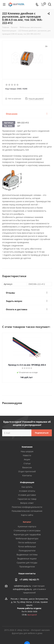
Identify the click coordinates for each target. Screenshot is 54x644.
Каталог (27, 522)
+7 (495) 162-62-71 (29, 580)
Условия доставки (27, 495)
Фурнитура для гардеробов (27, 534)
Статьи (27, 463)
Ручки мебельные (27, 547)
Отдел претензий (27, 471)
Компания (27, 447)
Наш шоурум (27, 451)
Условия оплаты (27, 491)
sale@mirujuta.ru (22, 586)
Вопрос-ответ (27, 503)
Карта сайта (27, 515)
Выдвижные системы (27, 555)
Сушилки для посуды (27, 563)
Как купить (27, 487)
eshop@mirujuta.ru (22, 589)
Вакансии (27, 467)
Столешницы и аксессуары (27, 530)
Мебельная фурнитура (27, 538)
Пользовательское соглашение (27, 511)
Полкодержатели (27, 551)
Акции (27, 459)
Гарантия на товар (27, 499)
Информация (27, 482)
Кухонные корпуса (27, 526)
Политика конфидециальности (27, 507)
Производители (27, 567)
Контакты (27, 475)
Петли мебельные (27, 542)
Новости (27, 455)
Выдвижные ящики (27, 559)
